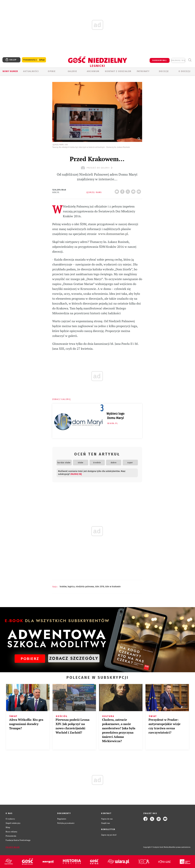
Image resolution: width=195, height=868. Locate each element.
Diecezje (164, 71)
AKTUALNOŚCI (31, 71)
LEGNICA (71, 587)
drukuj (134, 191)
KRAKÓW (63, 587)
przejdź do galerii (97, 168)
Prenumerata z (34, 60)
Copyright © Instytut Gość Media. (156, 847)
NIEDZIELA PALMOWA (85, 587)
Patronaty (143, 71)
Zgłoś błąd (13, 847)
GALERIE (72, 71)
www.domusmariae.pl (113, 234)
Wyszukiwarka (190, 60)
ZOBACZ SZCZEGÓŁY (74, 658)
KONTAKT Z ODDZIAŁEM (118, 71)
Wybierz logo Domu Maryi (115, 416)
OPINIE (52, 71)
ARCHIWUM (93, 71)
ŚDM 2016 (100, 587)
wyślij (139, 191)
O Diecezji (184, 71)
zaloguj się (178, 60)
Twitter (128, 191)
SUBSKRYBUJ (160, 60)
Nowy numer (10, 71)
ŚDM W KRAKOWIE (113, 587)
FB (123, 191)
